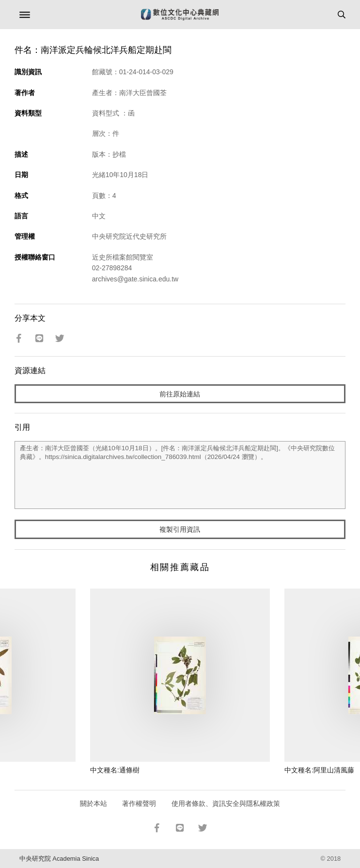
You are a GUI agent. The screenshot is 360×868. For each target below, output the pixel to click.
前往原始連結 (180, 394)
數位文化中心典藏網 (180, 15)
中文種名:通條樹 (115, 770)
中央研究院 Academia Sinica (59, 859)
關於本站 (94, 803)
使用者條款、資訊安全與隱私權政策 (226, 803)
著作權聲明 (139, 803)
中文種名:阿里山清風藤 (319, 770)
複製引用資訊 (180, 529)
